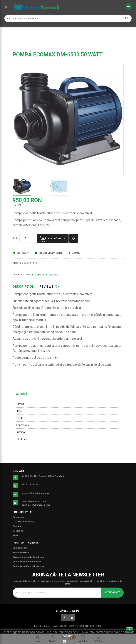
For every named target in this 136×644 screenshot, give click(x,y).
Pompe (20, 404)
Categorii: (18, 275)
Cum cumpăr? (20, 548)
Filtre (19, 411)
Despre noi (18, 531)
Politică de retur (21, 552)
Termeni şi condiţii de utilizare (28, 557)
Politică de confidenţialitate (27, 562)
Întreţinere (22, 439)
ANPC (16, 535)
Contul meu (19, 517)
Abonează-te (112, 592)
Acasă (22, 394)
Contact (17, 526)
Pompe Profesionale (47, 275)
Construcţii (22, 425)
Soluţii (20, 418)
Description (24, 287)
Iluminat (21, 432)
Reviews (49, 287)
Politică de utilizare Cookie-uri (29, 566)
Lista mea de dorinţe (23, 522)
